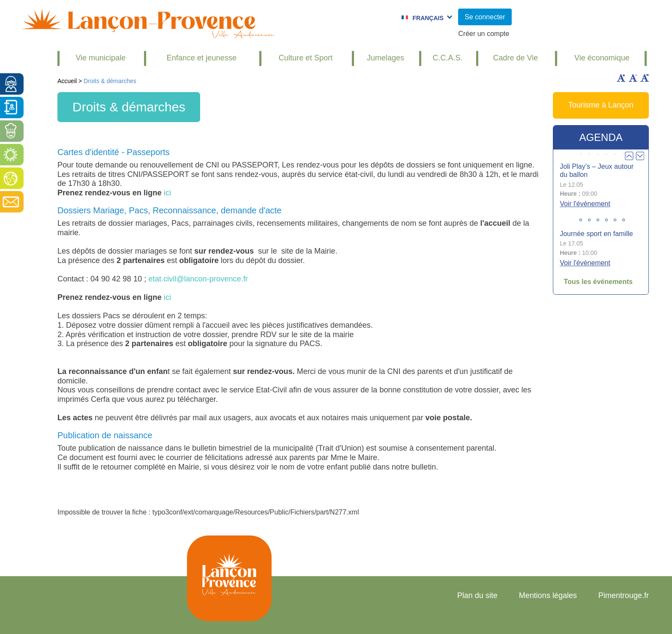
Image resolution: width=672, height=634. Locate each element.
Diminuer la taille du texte (633, 78)
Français (428, 18)
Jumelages (385, 58)
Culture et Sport (306, 58)
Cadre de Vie (515, 58)
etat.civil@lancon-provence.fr (198, 279)
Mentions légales (548, 595)
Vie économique (602, 58)
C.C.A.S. (448, 58)
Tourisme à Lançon (601, 105)
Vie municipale (100, 58)
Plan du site (477, 595)
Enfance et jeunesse (202, 58)
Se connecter (485, 17)
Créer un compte (484, 34)
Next (640, 156)
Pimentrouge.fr (624, 595)
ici (167, 193)
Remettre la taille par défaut (645, 78)
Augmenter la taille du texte (621, 78)
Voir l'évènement (585, 204)
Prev (629, 156)
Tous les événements (598, 282)
